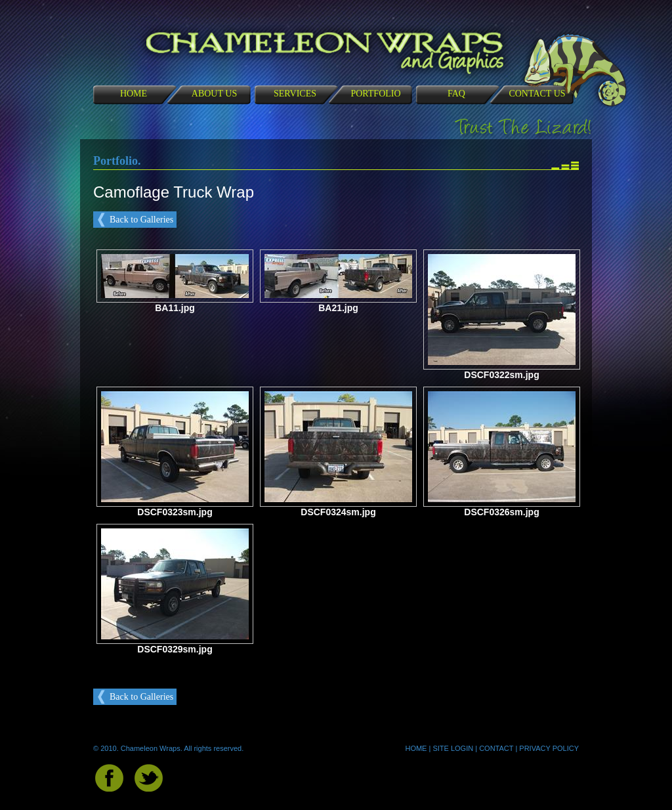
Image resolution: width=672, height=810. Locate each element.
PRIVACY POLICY (549, 748)
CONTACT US (537, 94)
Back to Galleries (141, 220)
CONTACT (496, 748)
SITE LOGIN (453, 748)
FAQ (456, 94)
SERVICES (295, 94)
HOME (134, 94)
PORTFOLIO (375, 94)
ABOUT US (214, 94)
